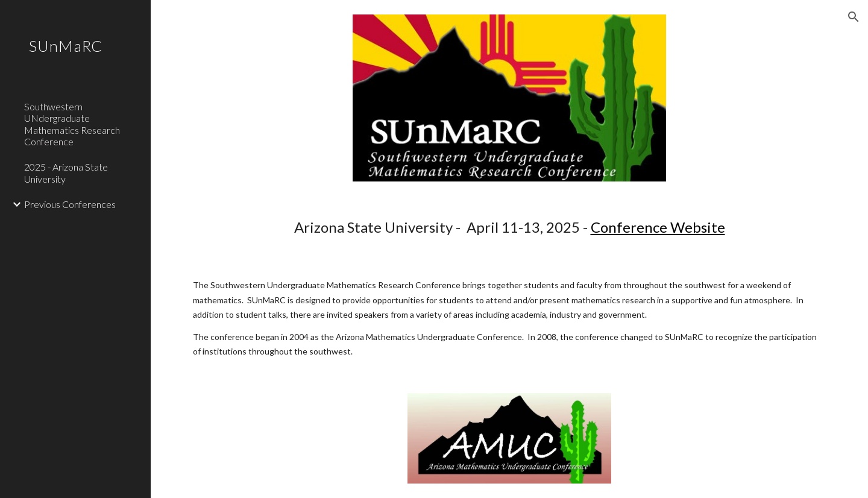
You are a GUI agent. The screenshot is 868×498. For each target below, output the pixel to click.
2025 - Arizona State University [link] (66, 172)
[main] (510, 227)
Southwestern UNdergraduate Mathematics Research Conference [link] (72, 124)
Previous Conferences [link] (70, 204)
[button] (854, 17)
